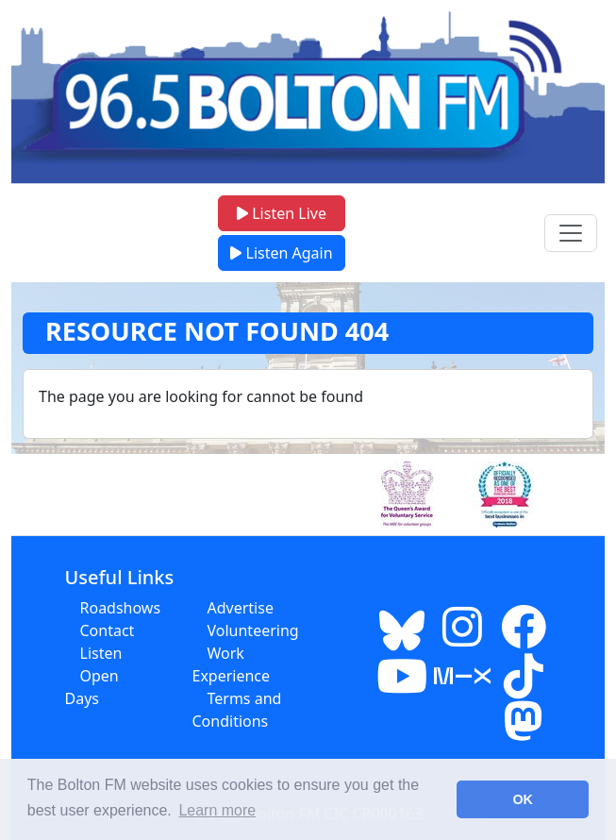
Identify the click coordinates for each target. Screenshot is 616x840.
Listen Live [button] (282, 213)
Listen (101, 653)
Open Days (92, 687)
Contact (108, 630)
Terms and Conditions (237, 710)
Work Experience (232, 664)
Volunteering (253, 630)
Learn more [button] (217, 810)
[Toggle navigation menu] (571, 233)
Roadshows (121, 608)
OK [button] (523, 799)
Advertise (241, 608)
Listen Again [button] (281, 253)
